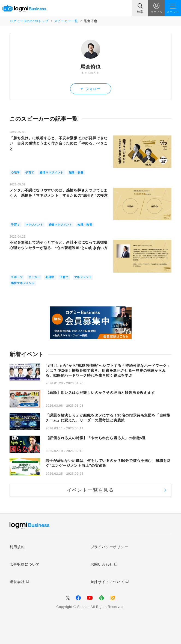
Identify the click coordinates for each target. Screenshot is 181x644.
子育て (30, 172)
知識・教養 (76, 172)
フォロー (90, 89)
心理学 (15, 172)
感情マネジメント (51, 172)
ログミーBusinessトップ (29, 21)
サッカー (34, 277)
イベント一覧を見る (90, 490)
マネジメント (34, 225)
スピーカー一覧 (66, 21)
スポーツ (17, 277)
